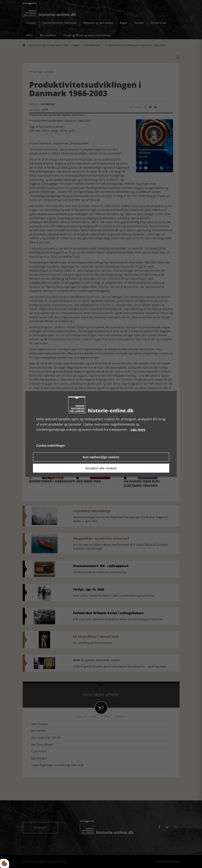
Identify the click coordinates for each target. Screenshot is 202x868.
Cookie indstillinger (51, 445)
